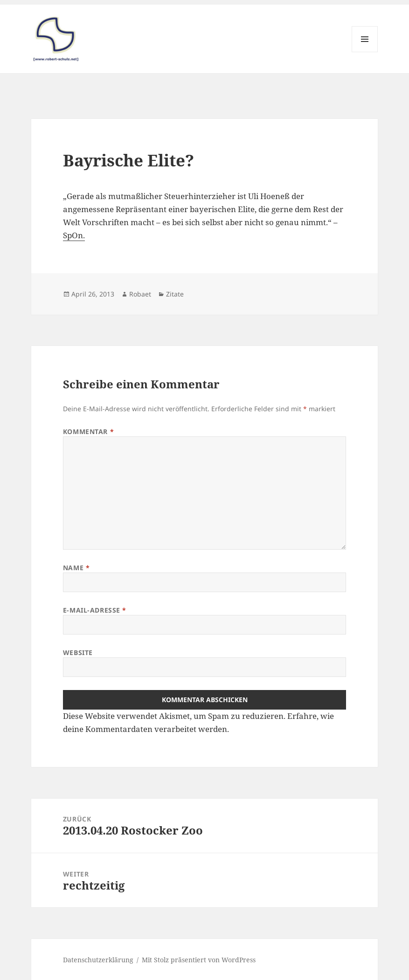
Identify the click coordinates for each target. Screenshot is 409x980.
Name (76, 568)
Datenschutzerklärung (98, 960)
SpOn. (74, 235)
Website (78, 652)
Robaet (140, 294)
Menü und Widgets (365, 52)
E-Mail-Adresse (95, 610)
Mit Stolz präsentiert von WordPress (199, 960)
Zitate (175, 294)
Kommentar (88, 431)
